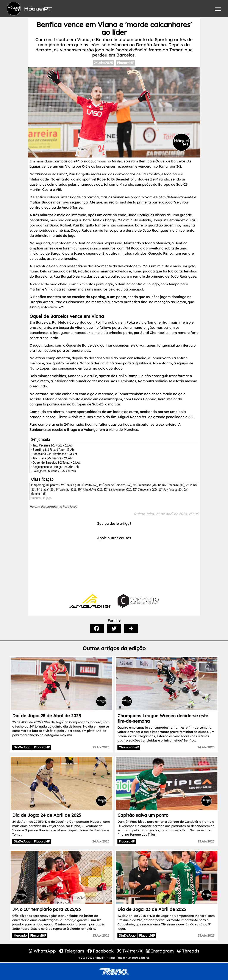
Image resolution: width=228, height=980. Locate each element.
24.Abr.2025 (103, 63)
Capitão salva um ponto (143, 815)
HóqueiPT (101, 958)
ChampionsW (129, 747)
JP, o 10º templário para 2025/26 (47, 909)
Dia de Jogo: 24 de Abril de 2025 (47, 815)
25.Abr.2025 (101, 747)
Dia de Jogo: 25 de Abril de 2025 (47, 716)
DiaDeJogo (22, 747)
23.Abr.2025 (206, 841)
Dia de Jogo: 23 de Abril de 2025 (152, 909)
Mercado (20, 936)
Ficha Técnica (117, 958)
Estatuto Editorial (139, 958)
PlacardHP (126, 63)
